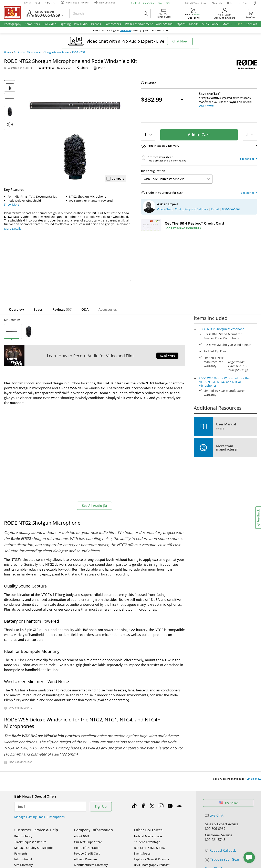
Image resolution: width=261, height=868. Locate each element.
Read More (167, 356)
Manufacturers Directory (91, 857)
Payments (21, 846)
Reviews (62, 309)
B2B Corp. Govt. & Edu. (149, 840)
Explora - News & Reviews (152, 851)
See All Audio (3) (94, 506)
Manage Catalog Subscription (34, 840)
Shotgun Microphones (57, 52)
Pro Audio (19, 52)
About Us (217, 3)
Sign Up (101, 799)
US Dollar (228, 795)
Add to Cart (199, 135)
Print (99, 68)
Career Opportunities (89, 863)
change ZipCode (130, 30)
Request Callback (220, 843)
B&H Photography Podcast (152, 857)
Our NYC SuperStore (88, 834)
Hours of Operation (87, 840)
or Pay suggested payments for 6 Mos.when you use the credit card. (228, 100)
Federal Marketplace (148, 828)
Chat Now (180, 41)
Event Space (142, 846)
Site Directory (23, 857)
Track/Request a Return (30, 834)
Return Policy (23, 828)
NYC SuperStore (196, 3)
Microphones (34, 52)
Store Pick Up (215, 861)
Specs (38, 309)
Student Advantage (147, 834)
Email (21, 799)
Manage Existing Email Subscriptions (39, 809)
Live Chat (242, 3)
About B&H (81, 828)
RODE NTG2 (78, 52)
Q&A (85, 309)
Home (8, 52)
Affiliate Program (85, 851)
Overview (16, 309)
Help (230, 3)
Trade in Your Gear (222, 852)
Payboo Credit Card (87, 846)
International (23, 851)
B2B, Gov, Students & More (40, 3)
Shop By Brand (24, 863)
